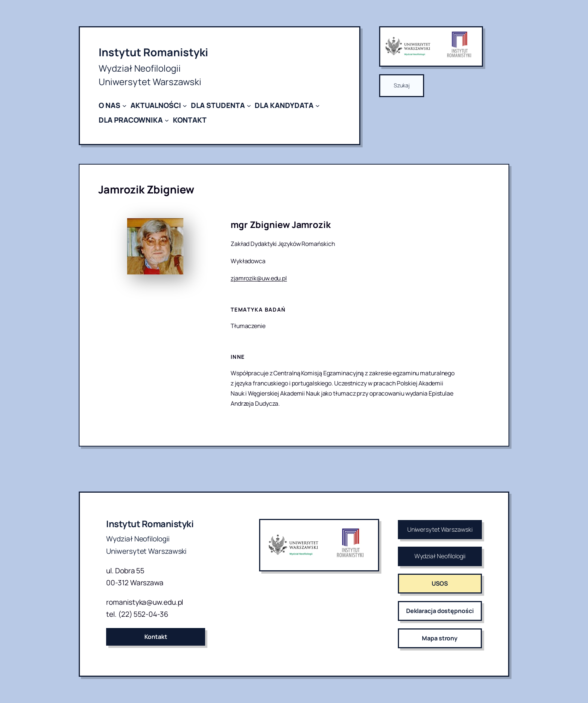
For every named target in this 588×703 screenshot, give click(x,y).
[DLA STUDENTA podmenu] (249, 106)
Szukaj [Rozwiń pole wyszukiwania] (402, 85)
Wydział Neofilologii (440, 556)
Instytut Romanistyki (153, 52)
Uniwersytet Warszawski (440, 529)
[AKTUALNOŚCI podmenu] (185, 106)
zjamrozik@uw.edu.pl (259, 278)
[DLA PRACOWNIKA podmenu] (167, 120)
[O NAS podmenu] (124, 106)
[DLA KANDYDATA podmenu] (317, 106)
